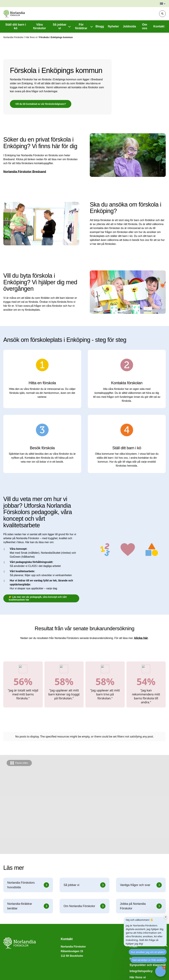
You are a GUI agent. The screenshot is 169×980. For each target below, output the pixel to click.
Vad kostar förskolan (18, 959)
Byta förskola (13, 953)
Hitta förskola (139, 904)
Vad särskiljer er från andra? (149, 960)
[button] (163, 4)
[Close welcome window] (166, 917)
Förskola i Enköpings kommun (56, 37)
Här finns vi (32, 37)
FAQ (6, 947)
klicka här (141, 638)
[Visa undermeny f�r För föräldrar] (92, 27)
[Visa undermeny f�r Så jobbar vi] (69, 27)
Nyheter (135, 910)
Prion (133, 898)
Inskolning (11, 965)
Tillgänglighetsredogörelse (22, 972)
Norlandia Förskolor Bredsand (25, 172)
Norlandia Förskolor (14, 37)
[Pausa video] (19, 714)
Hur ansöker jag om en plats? (148, 952)
